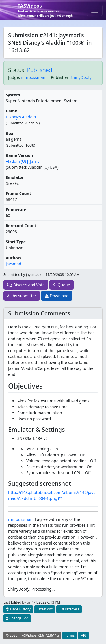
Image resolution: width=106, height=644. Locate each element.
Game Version (19, 155)
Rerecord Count (21, 226)
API (84, 635)
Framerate (16, 210)
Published (40, 70)
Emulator (15, 177)
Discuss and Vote (26, 285)
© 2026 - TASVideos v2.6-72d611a (32, 635)
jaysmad (13, 264)
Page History (18, 609)
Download (57, 296)
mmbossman (33, 77)
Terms (70, 635)
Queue (62, 285)
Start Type (16, 242)
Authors (14, 258)
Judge (14, 77)
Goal (10, 133)
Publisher (60, 77)
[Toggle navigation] (95, 10)
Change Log (17, 618)
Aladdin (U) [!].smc (22, 161)
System (13, 95)
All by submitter (22, 296)
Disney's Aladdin (21, 117)
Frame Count (18, 193)
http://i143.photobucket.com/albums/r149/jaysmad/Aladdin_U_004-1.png (52, 495)
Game (11, 111)
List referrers (69, 609)
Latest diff (45, 609)
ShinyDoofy (81, 77)
